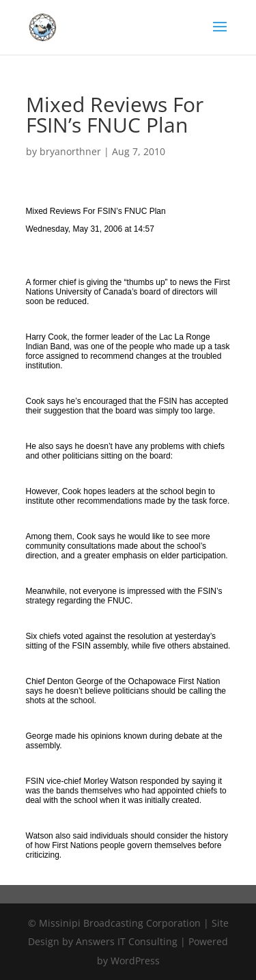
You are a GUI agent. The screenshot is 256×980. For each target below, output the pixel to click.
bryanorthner (70, 151)
